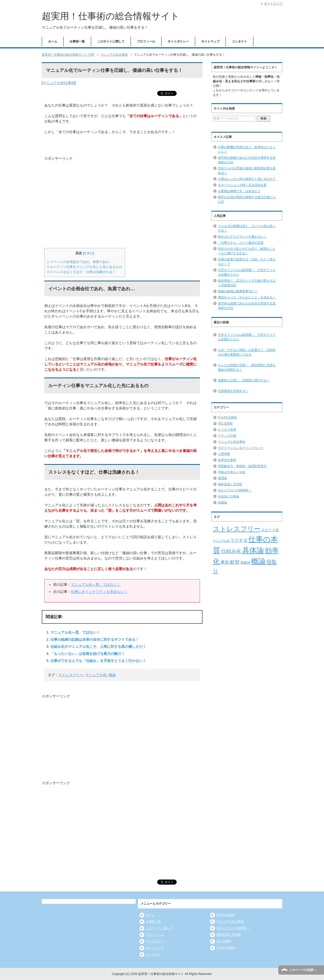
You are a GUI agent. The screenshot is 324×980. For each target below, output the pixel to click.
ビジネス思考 (227, 430)
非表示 (88, 253)
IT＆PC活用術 (227, 418)
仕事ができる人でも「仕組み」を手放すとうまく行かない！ (98, 661)
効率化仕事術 (227, 460)
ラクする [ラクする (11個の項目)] (239, 540)
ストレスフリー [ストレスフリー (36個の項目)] (237, 529)
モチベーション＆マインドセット (241, 448)
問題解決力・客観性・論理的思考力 (242, 466)
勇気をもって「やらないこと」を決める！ (247, 297)
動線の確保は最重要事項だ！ (238, 291)
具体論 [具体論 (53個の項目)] (253, 550)
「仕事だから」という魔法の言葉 (241, 243)
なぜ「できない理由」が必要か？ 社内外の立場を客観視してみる (247, 352)
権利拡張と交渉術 (230, 484)
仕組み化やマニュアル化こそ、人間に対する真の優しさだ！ (98, 647)
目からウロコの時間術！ (235, 490)
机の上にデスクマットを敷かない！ (242, 237)
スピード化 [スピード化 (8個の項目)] (270, 530)
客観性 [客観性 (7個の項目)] (245, 563)
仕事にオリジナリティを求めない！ (99, 592)
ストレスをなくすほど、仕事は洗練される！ (81, 272)
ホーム (53, 41)
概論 (112, 675)
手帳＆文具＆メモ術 (232, 472)
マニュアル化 (96, 675)
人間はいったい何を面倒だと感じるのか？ (247, 179)
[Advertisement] (87, 202)
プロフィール (146, 41)
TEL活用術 (225, 424)
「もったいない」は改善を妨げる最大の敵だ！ (88, 654)
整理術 (222, 478)
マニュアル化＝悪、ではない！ (96, 585)
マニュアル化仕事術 (59, 83)
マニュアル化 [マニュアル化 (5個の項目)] (221, 541)
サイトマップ (210, 41)
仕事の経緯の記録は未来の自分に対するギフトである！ (95, 639)
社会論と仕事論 (229, 496)
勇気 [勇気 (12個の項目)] (225, 562)
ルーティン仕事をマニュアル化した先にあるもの (85, 267)
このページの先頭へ (302, 970)
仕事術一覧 (77, 41)
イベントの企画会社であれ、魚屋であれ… (80, 262)
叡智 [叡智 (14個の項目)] (235, 562)
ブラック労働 (227, 436)
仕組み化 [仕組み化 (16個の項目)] (231, 551)
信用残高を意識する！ (233, 391)
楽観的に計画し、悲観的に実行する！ (244, 380)
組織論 (222, 503)
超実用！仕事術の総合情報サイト (111, 16)
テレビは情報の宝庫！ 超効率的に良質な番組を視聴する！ (247, 367)
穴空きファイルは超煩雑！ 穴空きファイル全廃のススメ (247, 337)
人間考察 (224, 454)
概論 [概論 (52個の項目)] (258, 561)
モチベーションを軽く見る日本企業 (242, 185)
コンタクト (239, 41)
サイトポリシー (178, 41)
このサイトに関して (111, 41)
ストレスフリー (71, 675)
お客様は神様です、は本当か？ (239, 191)
